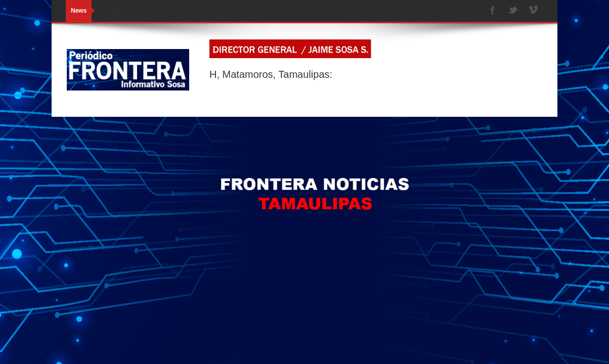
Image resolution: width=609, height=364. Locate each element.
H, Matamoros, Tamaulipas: (271, 74)
